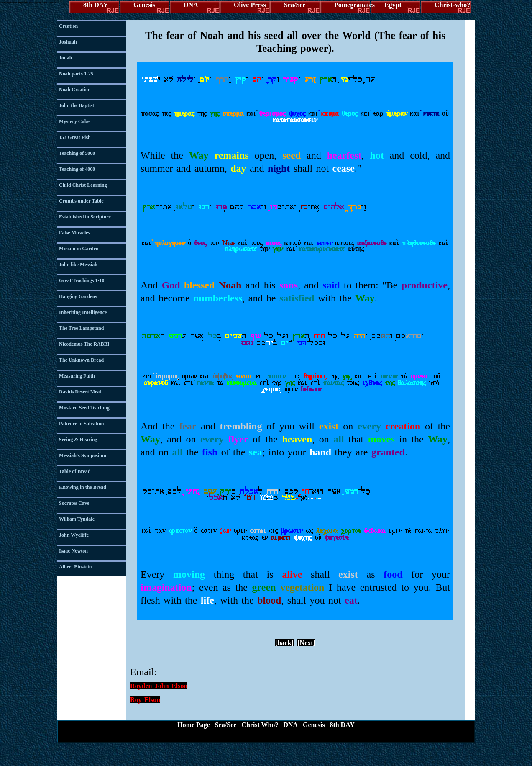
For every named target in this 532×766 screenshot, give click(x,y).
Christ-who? (452, 5)
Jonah (65, 58)
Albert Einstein (75, 567)
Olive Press (250, 5)
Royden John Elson (159, 686)
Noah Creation (75, 90)
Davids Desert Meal (80, 392)
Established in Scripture (85, 217)
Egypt (393, 5)
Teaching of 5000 (77, 153)
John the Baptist (77, 105)
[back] (284, 643)
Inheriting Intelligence (83, 312)
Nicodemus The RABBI (84, 344)
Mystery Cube (74, 121)
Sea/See (295, 5)
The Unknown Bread (81, 360)
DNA (191, 5)
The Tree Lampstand (81, 328)
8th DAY (96, 5)
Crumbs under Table (81, 201)
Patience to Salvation (81, 424)
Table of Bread (75, 471)
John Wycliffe (74, 535)
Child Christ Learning (83, 185)
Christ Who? (260, 725)
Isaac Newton (73, 551)
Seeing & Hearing (78, 440)
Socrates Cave (74, 503)
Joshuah (68, 42)
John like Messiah (78, 265)
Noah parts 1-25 (76, 74)
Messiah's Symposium (83, 455)
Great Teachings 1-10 (82, 280)
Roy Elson (145, 700)
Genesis (144, 5)
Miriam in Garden (79, 249)
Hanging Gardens (78, 296)
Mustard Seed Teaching (84, 408)
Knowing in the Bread (83, 487)
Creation (68, 26)
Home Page (194, 725)
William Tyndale (77, 519)
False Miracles (74, 233)
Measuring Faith (77, 376)
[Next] (306, 643)
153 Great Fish (75, 137)
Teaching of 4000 (77, 169)
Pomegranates (352, 5)
